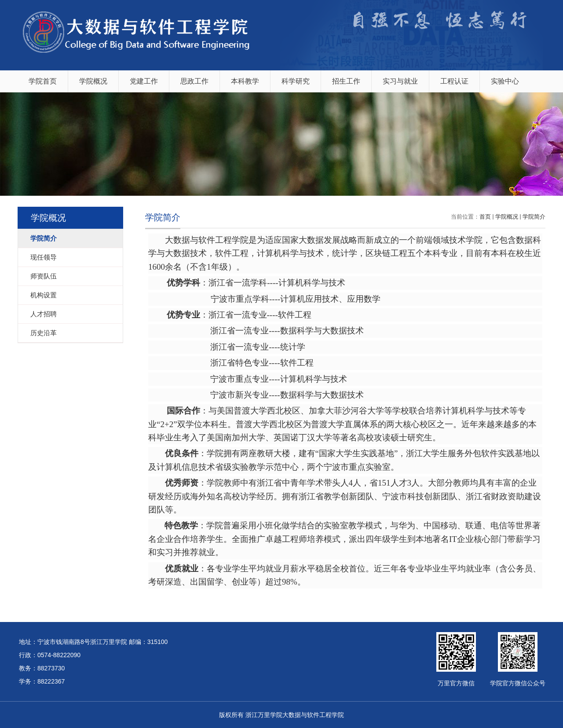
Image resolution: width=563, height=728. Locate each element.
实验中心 (505, 81)
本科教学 (245, 81)
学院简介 (534, 217)
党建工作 (144, 81)
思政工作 (194, 81)
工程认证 (454, 81)
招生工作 (346, 81)
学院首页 (43, 81)
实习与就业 (400, 81)
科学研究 (296, 81)
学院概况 (93, 81)
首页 (485, 217)
